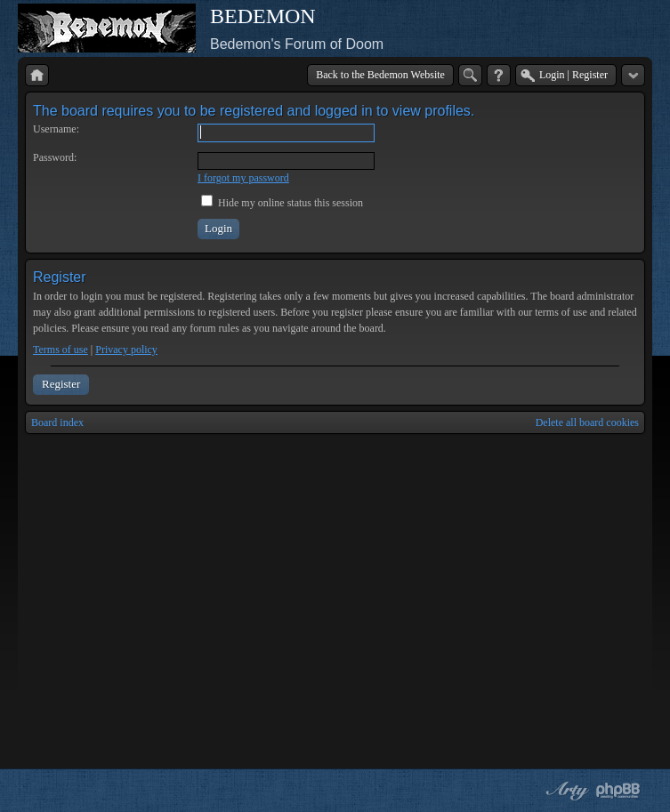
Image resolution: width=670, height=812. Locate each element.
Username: (56, 129)
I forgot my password (243, 178)
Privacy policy (126, 350)
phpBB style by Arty (565, 791)
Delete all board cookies (587, 422)
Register (61, 384)
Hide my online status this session (282, 203)
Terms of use (61, 350)
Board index (57, 422)
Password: (55, 157)
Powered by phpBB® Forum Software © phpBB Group (618, 791)
